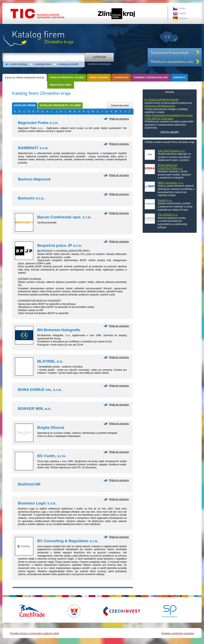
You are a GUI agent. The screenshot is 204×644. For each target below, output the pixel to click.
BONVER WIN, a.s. (35, 409)
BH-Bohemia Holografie (59, 330)
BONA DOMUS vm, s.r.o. (40, 390)
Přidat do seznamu (119, 119)
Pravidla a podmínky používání (178, 633)
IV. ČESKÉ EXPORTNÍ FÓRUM (161, 100)
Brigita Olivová (51, 428)
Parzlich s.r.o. (165, 200)
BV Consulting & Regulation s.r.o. (68, 541)
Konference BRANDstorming (160, 106)
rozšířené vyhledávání (99, 64)
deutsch (183, 18)
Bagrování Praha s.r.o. (38, 123)
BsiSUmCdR (29, 484)
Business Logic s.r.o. (37, 503)
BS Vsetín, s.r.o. (52, 456)
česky (182, 8)
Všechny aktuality (170, 132)
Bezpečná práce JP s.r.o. (60, 245)
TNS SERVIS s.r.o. (168, 215)
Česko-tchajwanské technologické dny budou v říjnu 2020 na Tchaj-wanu (169, 117)
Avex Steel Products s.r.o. (171, 151)
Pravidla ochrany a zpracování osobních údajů (34, 633)
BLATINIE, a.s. (50, 361)
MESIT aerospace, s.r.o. (171, 183)
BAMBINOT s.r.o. (33, 148)
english (183, 13)
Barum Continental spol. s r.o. (64, 217)
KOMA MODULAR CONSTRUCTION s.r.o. (170, 167)
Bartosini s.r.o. (31, 198)
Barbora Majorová (34, 179)
